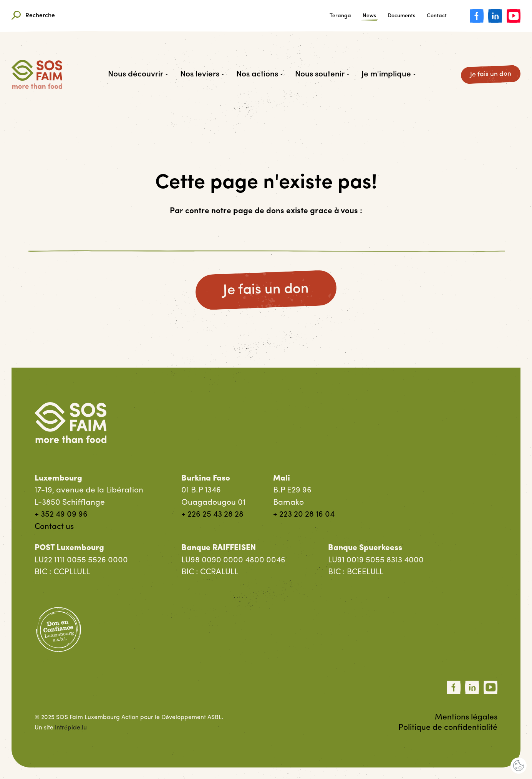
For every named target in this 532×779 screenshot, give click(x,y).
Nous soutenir (322, 74)
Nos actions (259, 74)
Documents (401, 16)
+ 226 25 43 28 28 (212, 515)
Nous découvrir (138, 74)
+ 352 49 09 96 (61, 515)
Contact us (54, 527)
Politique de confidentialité (448, 728)
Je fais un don (491, 74)
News (369, 16)
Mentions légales (466, 717)
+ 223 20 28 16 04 (304, 515)
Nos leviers (202, 74)
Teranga (340, 16)
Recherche (33, 16)
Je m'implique (389, 74)
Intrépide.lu (71, 728)
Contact (437, 16)
